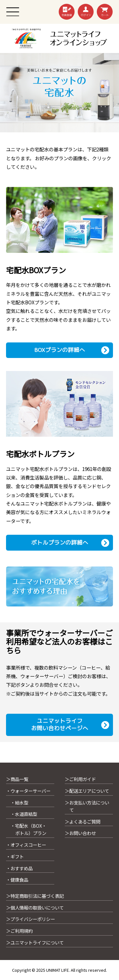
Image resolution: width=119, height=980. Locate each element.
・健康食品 (17, 880)
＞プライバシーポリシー (30, 919)
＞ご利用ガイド (80, 779)
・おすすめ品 (19, 868)
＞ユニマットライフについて (35, 942)
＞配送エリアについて (87, 791)
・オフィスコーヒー (26, 845)
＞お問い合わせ (80, 833)
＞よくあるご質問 (83, 821)
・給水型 (19, 802)
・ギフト (15, 856)
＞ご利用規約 (19, 931)
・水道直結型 (24, 814)
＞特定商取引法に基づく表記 (35, 896)
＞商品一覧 (17, 779)
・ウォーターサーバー (28, 791)
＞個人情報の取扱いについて (35, 907)
